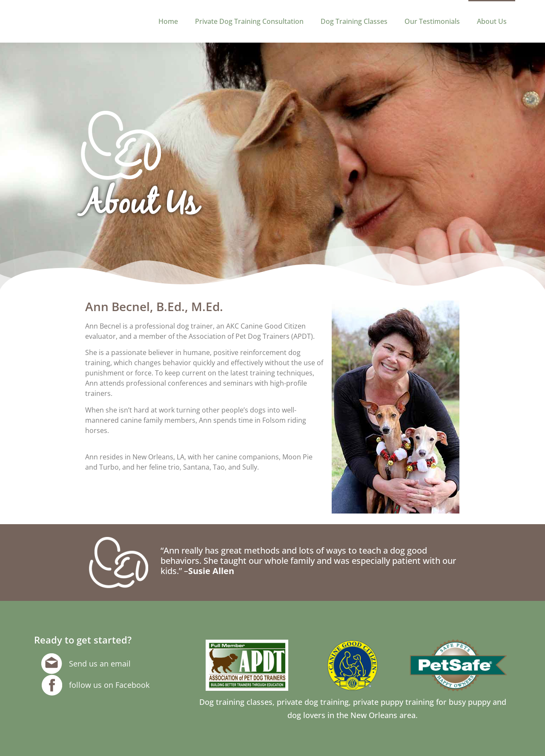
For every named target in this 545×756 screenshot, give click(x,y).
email (121, 664)
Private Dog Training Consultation (249, 21)
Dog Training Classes (354, 21)
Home (168, 21)
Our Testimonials (432, 21)
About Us (492, 21)
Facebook (132, 685)
